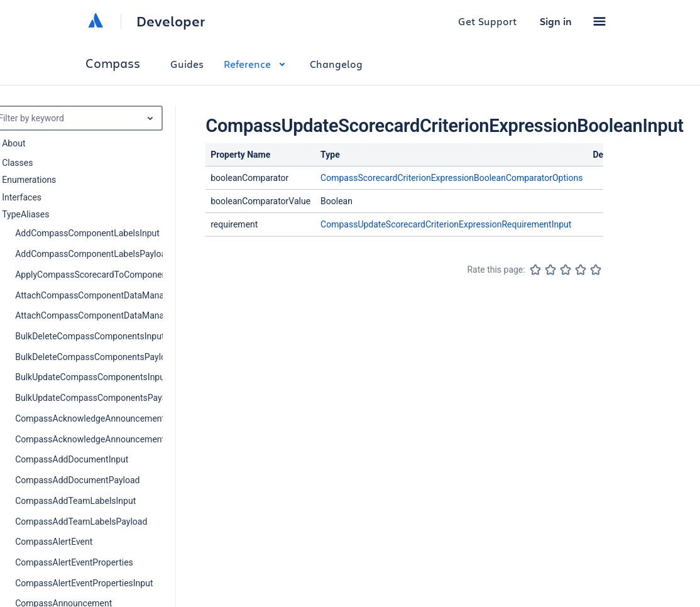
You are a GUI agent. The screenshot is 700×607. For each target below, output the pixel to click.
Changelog (336, 64)
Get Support (488, 21)
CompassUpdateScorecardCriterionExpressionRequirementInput (446, 224)
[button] (599, 21)
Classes (17, 163)
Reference (257, 64)
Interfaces (22, 197)
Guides (187, 64)
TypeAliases (25, 214)
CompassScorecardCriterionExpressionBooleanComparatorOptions (451, 178)
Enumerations (29, 180)
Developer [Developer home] (171, 21)
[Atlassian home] (96, 21)
